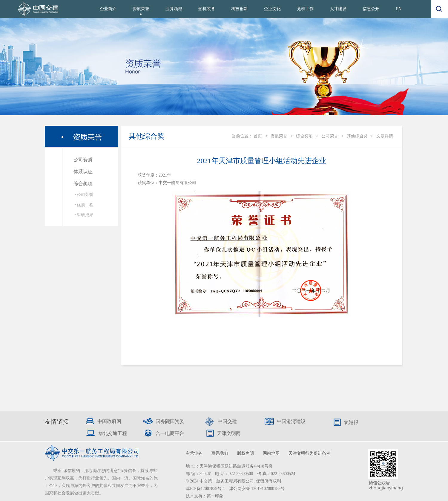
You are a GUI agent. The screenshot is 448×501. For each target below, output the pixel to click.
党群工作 (305, 9)
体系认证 (83, 172)
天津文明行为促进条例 (309, 453)
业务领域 (174, 9)
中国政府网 (109, 421)
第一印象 (215, 496)
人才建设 (338, 9)
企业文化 (272, 9)
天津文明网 (229, 433)
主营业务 (194, 453)
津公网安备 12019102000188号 (257, 489)
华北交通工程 (113, 433)
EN (399, 9)
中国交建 (227, 421)
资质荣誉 (141, 9)
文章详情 (385, 136)
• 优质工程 (84, 205)
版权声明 (246, 453)
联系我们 (220, 453)
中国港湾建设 (291, 421)
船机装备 (207, 9)
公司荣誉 (330, 136)
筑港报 (351, 422)
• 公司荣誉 (84, 195)
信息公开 (371, 9)
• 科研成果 (84, 215)
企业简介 (108, 9)
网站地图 (271, 453)
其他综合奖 (357, 136)
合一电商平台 (170, 433)
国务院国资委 (170, 421)
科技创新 (240, 9)
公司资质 (83, 160)
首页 (258, 136)
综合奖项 (83, 184)
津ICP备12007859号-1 (206, 489)
